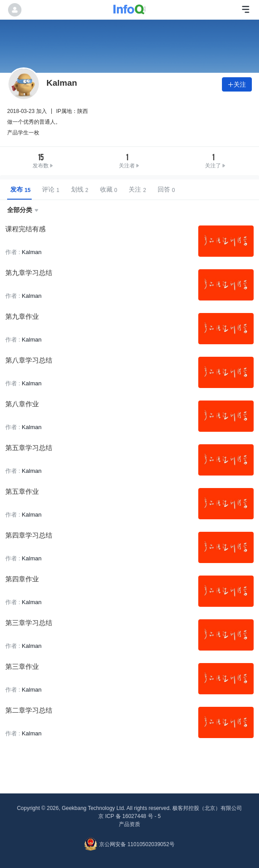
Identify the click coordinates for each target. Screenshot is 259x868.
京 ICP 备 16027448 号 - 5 (129, 816)
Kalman (32, 252)
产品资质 (129, 824)
